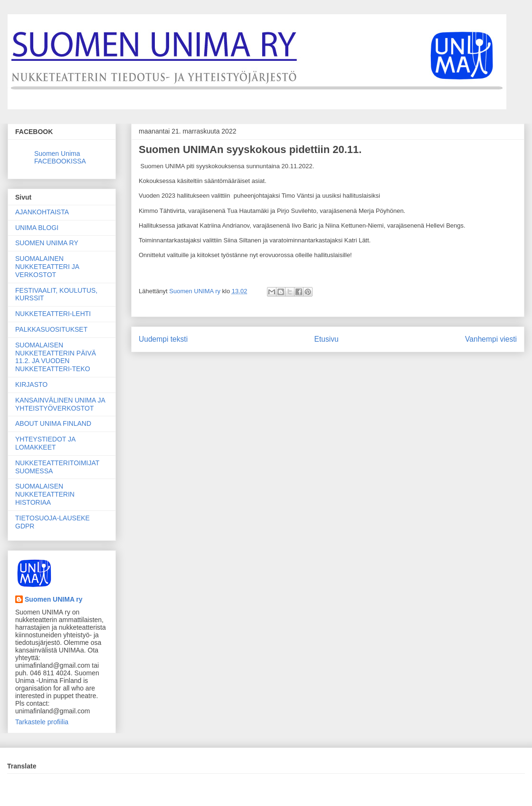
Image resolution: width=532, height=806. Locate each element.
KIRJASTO (31, 384)
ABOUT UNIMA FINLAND (53, 423)
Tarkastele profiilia (42, 722)
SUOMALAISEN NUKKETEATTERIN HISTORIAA (45, 494)
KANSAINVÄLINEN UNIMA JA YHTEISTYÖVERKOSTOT (60, 404)
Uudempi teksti (163, 339)
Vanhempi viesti (491, 339)
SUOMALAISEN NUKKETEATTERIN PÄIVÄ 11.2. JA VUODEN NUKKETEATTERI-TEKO (56, 357)
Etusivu (327, 339)
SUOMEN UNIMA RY (47, 243)
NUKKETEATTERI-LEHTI (53, 314)
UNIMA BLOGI (37, 228)
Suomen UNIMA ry (54, 599)
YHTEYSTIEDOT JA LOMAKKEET (45, 443)
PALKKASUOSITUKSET (51, 329)
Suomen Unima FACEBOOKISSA (60, 157)
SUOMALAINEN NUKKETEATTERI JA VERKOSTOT (47, 267)
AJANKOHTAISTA (42, 212)
